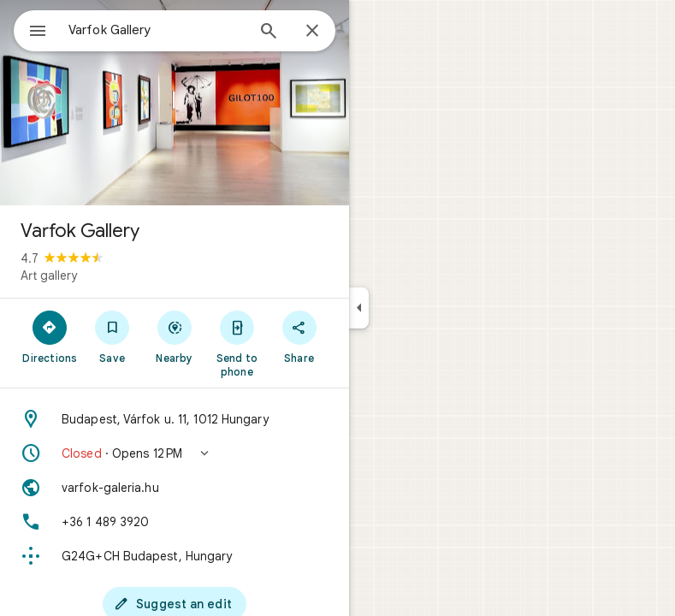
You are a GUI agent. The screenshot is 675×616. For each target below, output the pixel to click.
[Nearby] (175, 336)
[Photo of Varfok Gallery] (175, 103)
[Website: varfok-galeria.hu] (175, 488)
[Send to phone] (237, 343)
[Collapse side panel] (359, 308)
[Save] (112, 336)
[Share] (299, 336)
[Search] (269, 33)
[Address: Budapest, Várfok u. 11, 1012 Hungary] (175, 419)
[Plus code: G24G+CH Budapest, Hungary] (175, 556)
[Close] (312, 32)
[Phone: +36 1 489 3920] (175, 522)
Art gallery (49, 275)
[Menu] (38, 33)
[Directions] (50, 336)
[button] (175, 453)
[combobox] (157, 30)
